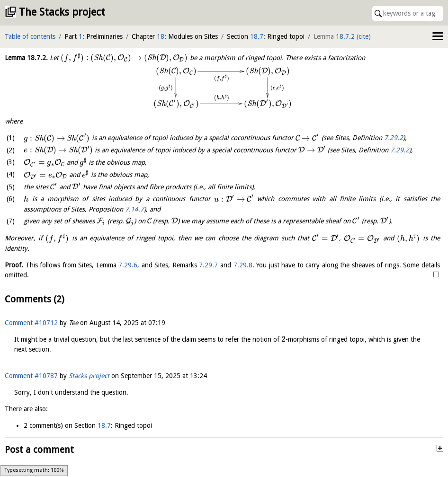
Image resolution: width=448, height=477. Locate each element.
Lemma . (26, 58)
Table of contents (30, 36)
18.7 (257, 36)
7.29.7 (208, 265)
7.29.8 (243, 265)
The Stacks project (62, 12)
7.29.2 (394, 138)
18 (161, 36)
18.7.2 (345, 36)
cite (363, 36)
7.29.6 (128, 265)
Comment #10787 (31, 376)
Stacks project (89, 376)
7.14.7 (134, 209)
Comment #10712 (31, 323)
